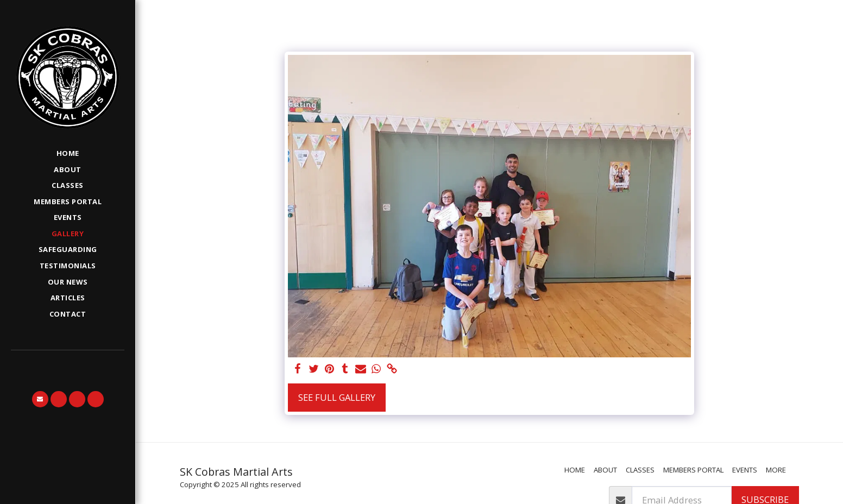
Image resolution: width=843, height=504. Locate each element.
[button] (40, 399)
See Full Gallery (337, 397)
